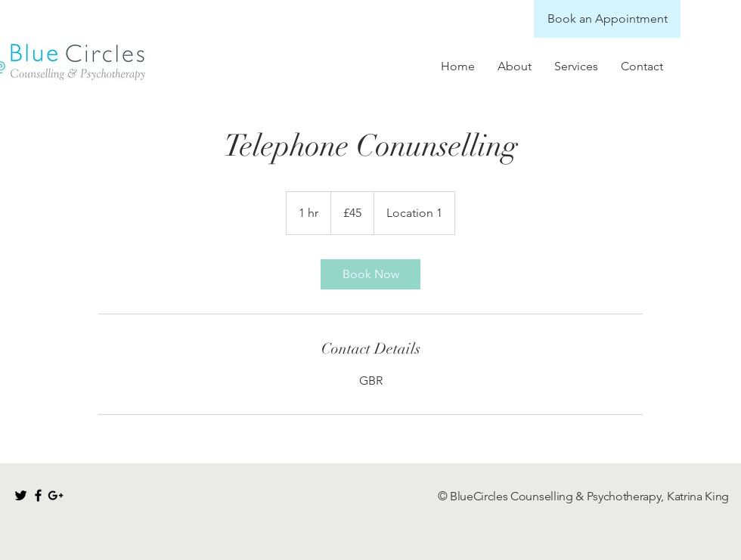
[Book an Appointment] (607, 19)
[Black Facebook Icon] (38, 495)
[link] (370, 274)
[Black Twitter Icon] (21, 495)
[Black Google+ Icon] (56, 495)
